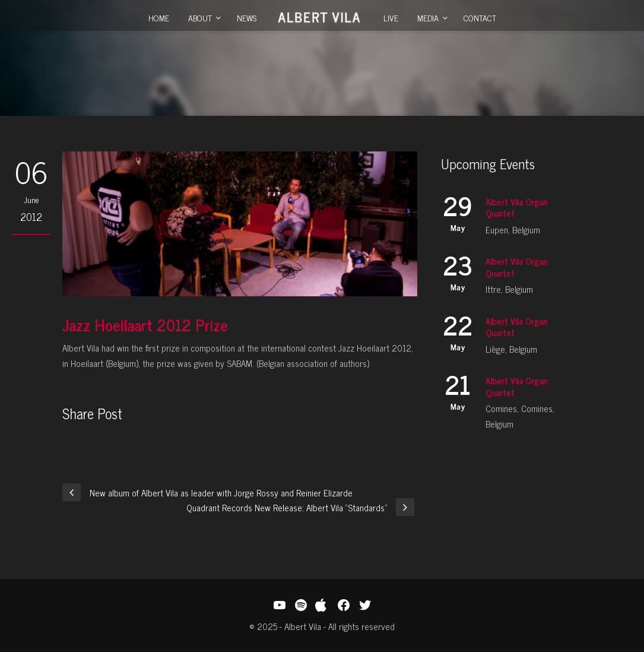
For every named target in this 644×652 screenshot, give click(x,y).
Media (428, 18)
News (247, 18)
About (200, 18)
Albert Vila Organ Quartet (516, 208)
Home (159, 18)
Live (391, 18)
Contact (480, 18)
